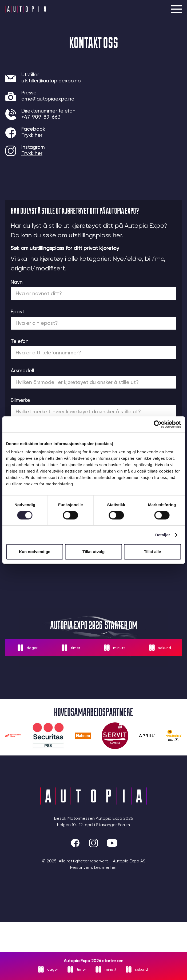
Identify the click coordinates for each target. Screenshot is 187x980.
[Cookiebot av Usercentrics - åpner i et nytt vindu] (158, 424)
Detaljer (163, 535)
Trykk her (32, 135)
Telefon (20, 341)
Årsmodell (22, 371)
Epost (17, 312)
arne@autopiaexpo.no (48, 99)
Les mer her (106, 867)
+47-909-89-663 (41, 117)
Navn (17, 282)
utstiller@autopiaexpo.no (51, 81)
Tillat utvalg (93, 552)
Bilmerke (20, 400)
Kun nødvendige (35, 552)
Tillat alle (152, 552)
